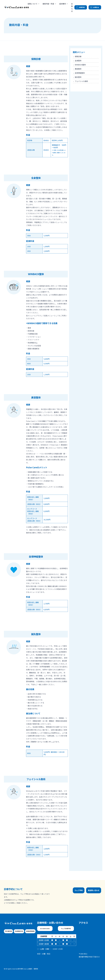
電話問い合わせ (94, 890)
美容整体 (77, 69)
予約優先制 (8, 931)
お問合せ (95, 7)
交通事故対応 (19, 931)
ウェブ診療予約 (66, 929)
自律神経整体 (79, 73)
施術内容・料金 (48, 4)
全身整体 (77, 61)
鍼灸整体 (77, 77)
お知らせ (72, 7)
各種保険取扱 (30, 931)
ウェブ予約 (79, 890)
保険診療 (77, 56)
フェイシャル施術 (80, 81)
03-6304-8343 (45, 929)
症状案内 (63, 4)
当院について (32, 4)
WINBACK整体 (79, 65)
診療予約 (80, 7)
